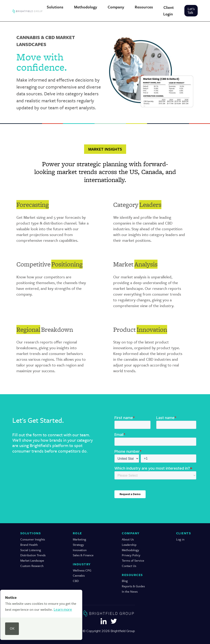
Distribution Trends (33, 555)
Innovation (80, 550)
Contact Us (129, 566)
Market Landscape (32, 560)
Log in (180, 539)
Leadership (129, 545)
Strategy (78, 545)
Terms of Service (133, 560)
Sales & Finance (83, 555)
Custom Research (32, 566)
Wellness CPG (82, 570)
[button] (55, 7)
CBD (76, 581)
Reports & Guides (133, 586)
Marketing (79, 539)
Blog (125, 581)
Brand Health (29, 545)
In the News (130, 592)
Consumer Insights (33, 539)
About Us (128, 539)
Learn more (63, 609)
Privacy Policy (131, 555)
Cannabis (79, 575)
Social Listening (31, 550)
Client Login (168, 11)
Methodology (130, 550)
